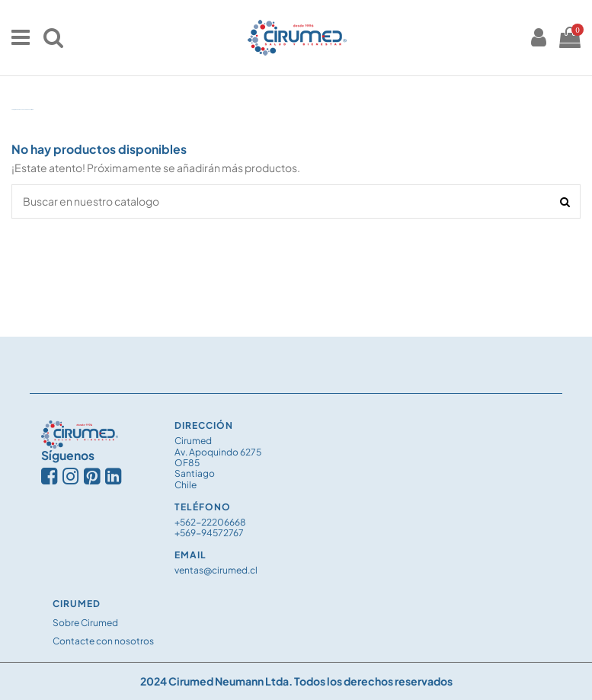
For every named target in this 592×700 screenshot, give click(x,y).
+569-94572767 (209, 533)
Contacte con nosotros (103, 641)
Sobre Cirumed (85, 623)
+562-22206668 (210, 522)
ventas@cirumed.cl (216, 570)
